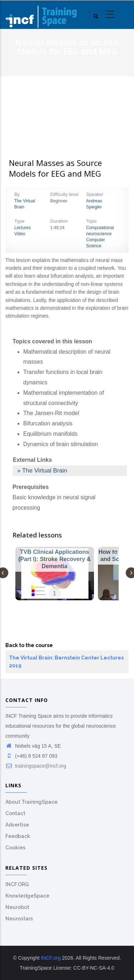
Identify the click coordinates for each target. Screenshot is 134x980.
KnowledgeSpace (27, 896)
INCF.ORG (17, 884)
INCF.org (51, 958)
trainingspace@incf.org (36, 766)
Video (20, 234)
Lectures (23, 228)
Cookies (15, 848)
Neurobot (17, 907)
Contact (15, 813)
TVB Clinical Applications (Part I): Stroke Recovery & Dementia (54, 559)
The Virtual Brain (45, 471)
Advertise (17, 825)
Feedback (18, 836)
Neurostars (19, 919)
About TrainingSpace (31, 802)
